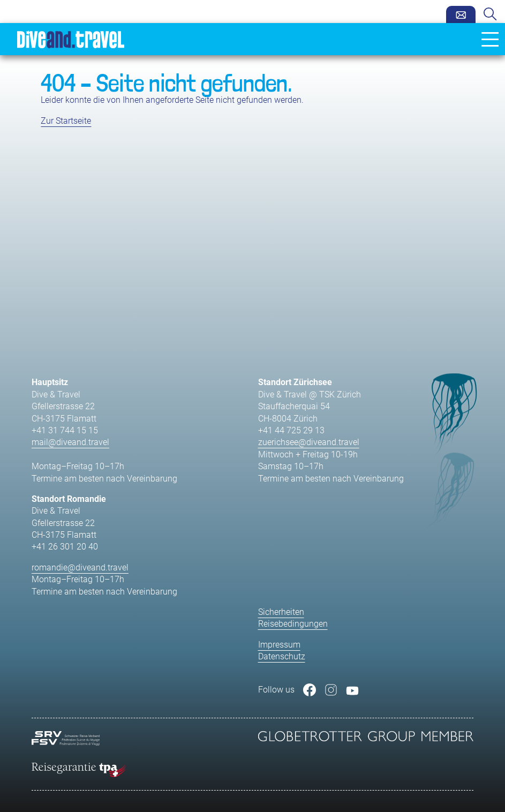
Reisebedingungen (293, 624)
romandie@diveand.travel (80, 567)
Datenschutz (282, 656)
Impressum (279, 645)
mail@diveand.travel (70, 442)
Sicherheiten (281, 612)
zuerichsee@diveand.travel (309, 442)
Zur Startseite (66, 121)
